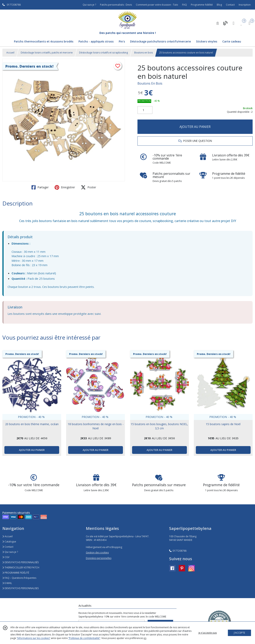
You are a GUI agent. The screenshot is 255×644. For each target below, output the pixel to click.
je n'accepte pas (208, 633)
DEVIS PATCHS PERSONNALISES (21, 588)
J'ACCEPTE (239, 633)
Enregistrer (65, 187)
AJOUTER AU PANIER (195, 127)
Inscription (245, 5)
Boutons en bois (144, 53)
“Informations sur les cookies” (33, 638)
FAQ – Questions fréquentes (19, 578)
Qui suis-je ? (10, 552)
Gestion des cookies (97, 553)
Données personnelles (99, 558)
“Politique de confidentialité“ (84, 638)
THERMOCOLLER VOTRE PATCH (21, 567)
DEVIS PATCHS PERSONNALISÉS (21, 562)
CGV (6, 557)
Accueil (10, 53)
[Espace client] (233, 23)
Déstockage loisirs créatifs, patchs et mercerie (47, 53)
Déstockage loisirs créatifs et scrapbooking (103, 53)
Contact (230, 5)
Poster (88, 187)
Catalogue (9, 542)
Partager (40, 187)
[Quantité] (145, 110)
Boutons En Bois (150, 83)
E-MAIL (7, 583)
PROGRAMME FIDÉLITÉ (16, 573)
